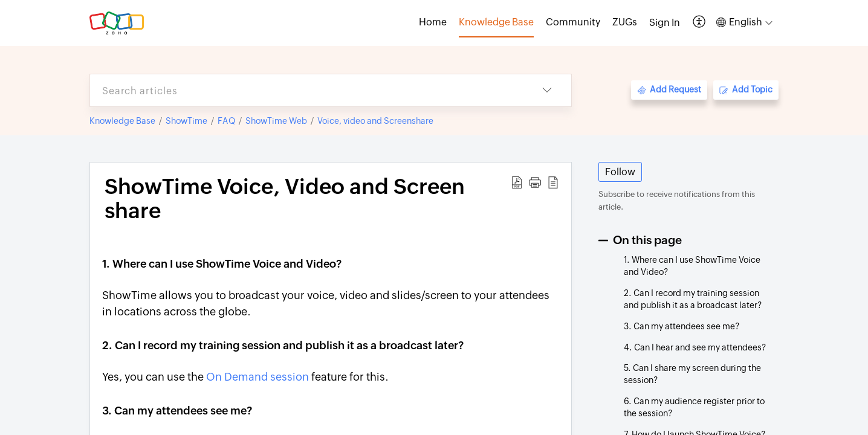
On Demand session (257, 377)
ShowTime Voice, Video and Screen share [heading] (285, 199)
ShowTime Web (276, 121)
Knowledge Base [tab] (496, 22)
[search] (306, 90)
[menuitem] (665, 23)
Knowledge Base (122, 121)
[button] (700, 23)
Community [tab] (573, 22)
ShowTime (186, 121)
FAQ (226, 121)
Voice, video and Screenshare (375, 121)
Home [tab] (433, 22)
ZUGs (625, 22)
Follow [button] (620, 172)
